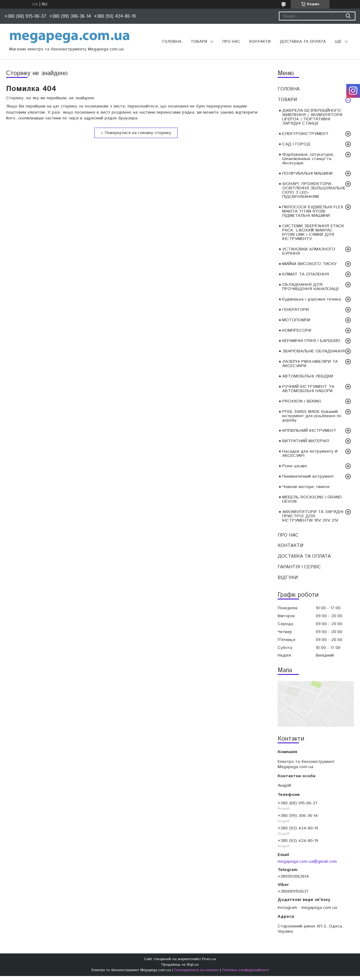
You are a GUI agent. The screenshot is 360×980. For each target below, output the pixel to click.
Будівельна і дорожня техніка (312, 299)
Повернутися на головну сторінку (138, 133)
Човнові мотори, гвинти (306, 487)
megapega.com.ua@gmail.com (307, 862)
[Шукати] (348, 16)
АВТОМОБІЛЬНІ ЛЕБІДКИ (308, 376)
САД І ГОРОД (296, 144)
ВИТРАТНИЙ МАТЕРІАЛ (306, 441)
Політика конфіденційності (245, 970)
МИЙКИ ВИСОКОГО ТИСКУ (309, 264)
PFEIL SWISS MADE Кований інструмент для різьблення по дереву (312, 416)
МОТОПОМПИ (296, 320)
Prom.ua (209, 959)
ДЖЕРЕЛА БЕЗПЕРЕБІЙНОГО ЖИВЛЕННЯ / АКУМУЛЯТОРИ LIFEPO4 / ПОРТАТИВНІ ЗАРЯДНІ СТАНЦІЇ (312, 117)
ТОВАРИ (199, 42)
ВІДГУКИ (288, 578)
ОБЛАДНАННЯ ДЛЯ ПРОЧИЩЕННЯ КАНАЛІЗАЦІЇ (311, 287)
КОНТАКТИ (260, 42)
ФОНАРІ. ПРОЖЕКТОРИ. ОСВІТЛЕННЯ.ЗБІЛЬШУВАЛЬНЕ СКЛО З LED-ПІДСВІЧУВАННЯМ (314, 190)
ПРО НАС (231, 42)
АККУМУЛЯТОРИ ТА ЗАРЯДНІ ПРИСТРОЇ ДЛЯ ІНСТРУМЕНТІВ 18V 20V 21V (313, 516)
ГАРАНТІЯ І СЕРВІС (299, 567)
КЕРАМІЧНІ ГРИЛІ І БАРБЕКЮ (311, 341)
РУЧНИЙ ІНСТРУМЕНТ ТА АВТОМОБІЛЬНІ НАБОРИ (308, 389)
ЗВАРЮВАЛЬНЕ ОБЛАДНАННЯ (313, 351)
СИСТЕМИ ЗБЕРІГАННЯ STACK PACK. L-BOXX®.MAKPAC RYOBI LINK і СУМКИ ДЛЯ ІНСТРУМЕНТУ (313, 232)
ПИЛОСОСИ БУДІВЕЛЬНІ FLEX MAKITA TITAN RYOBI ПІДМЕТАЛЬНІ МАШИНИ (313, 211)
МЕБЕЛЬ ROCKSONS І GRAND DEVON (312, 499)
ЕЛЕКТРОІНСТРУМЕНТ (305, 134)
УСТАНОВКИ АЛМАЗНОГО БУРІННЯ (309, 251)
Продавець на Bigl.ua (180, 965)
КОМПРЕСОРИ (297, 330)
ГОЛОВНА (172, 42)
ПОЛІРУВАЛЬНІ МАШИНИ (307, 173)
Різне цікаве (295, 466)
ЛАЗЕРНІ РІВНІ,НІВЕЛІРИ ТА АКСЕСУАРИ (310, 364)
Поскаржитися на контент (196, 970)
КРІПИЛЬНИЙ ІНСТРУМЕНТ (309, 431)
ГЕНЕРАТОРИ (295, 310)
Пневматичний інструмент (308, 476)
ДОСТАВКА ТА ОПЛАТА (303, 42)
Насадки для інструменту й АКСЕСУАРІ (310, 454)
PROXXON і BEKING (302, 401)
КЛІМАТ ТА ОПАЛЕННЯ (306, 274)
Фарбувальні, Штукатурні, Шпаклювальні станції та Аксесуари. (308, 159)
